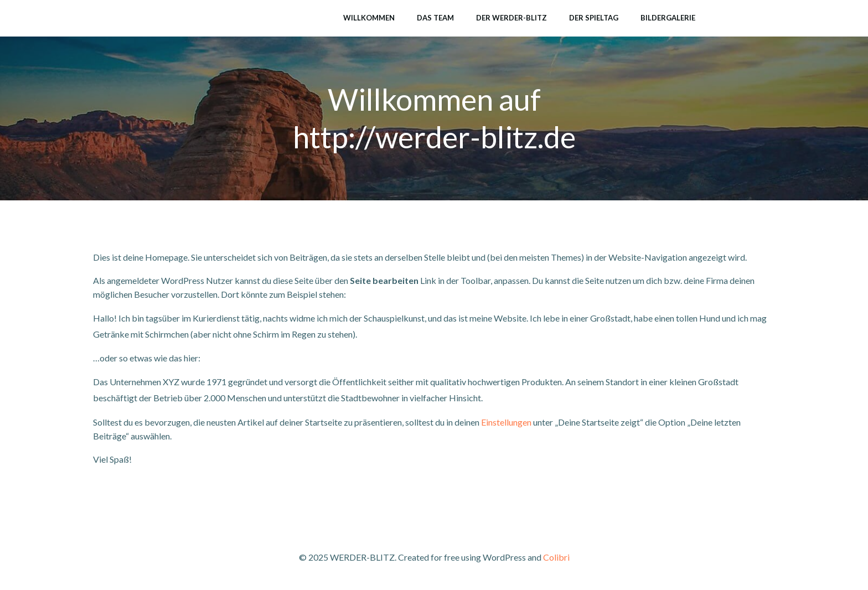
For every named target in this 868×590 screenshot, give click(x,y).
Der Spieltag (594, 18)
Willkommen (369, 18)
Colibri (556, 557)
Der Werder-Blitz (512, 18)
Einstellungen (506, 422)
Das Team (435, 18)
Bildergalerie (668, 18)
